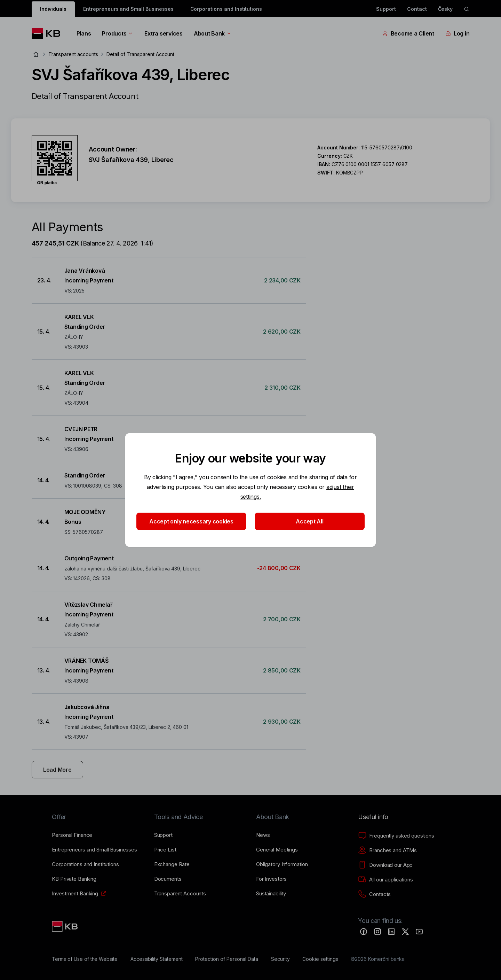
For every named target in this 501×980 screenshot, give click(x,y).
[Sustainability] (271, 894)
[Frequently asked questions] (396, 836)
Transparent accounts (73, 54)
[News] (263, 835)
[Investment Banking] (75, 894)
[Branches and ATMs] (387, 850)
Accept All (309, 521)
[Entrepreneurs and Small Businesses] (94, 850)
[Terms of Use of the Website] (85, 959)
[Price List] (165, 850)
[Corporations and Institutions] (85, 864)
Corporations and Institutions (226, 9)
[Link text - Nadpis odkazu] (65, 926)
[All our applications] (385, 880)
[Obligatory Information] (282, 864)
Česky (446, 9)
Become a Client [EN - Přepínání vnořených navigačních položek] (408, 33)
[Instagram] (377, 932)
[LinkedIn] (391, 932)
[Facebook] (364, 932)
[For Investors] (271, 879)
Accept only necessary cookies (191, 521)
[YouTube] (419, 932)
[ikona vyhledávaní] (467, 9)
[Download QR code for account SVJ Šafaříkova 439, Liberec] (55, 160)
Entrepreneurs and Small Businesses (128, 9)
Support (386, 9)
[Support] (163, 835)
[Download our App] (385, 865)
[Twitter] (405, 932)
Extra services (163, 33)
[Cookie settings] (320, 959)
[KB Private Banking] (74, 879)
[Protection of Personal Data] (227, 959)
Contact (417, 9)
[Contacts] (374, 894)
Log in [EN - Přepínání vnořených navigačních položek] (457, 33)
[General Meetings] (277, 850)
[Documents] (168, 879)
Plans (84, 33)
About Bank (213, 33)
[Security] (280, 959)
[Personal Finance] (72, 835)
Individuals (53, 9)
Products (118, 33)
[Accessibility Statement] (157, 959)
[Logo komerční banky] (49, 33)
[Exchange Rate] (172, 864)
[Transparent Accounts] (180, 894)
